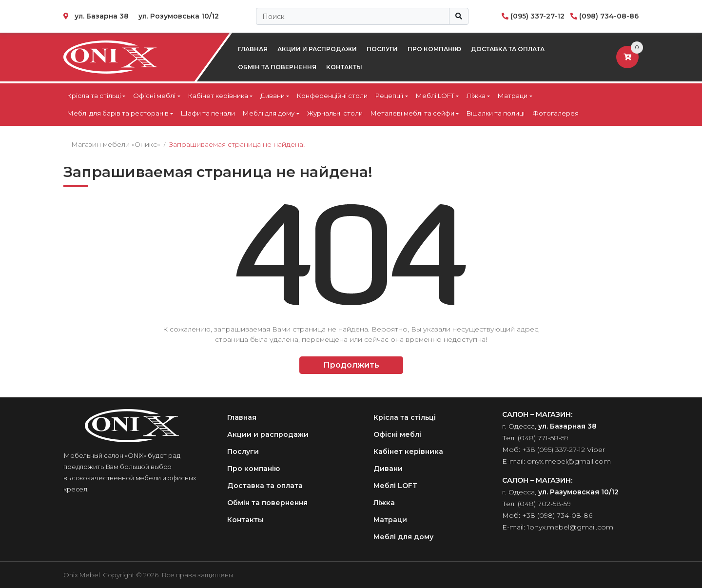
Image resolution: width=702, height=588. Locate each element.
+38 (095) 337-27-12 (554, 450)
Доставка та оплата (508, 49)
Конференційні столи (332, 96)
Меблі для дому (269, 113)
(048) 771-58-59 (543, 438)
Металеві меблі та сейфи (412, 113)
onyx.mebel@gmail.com (569, 461)
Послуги (382, 49)
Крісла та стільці (94, 96)
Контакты (344, 67)
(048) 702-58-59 (544, 504)
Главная (253, 49)
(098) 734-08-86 (609, 16)
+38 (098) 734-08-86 (557, 515)
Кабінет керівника (218, 96)
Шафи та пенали (208, 113)
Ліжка (476, 96)
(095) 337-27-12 (537, 16)
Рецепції (389, 96)
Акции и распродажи (317, 49)
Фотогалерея (556, 113)
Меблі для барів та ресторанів (118, 113)
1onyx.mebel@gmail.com (570, 527)
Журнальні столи (335, 113)
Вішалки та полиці (496, 113)
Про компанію (434, 49)
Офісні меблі (154, 96)
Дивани (273, 96)
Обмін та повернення (277, 67)
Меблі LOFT (435, 96)
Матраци (513, 96)
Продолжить (351, 365)
